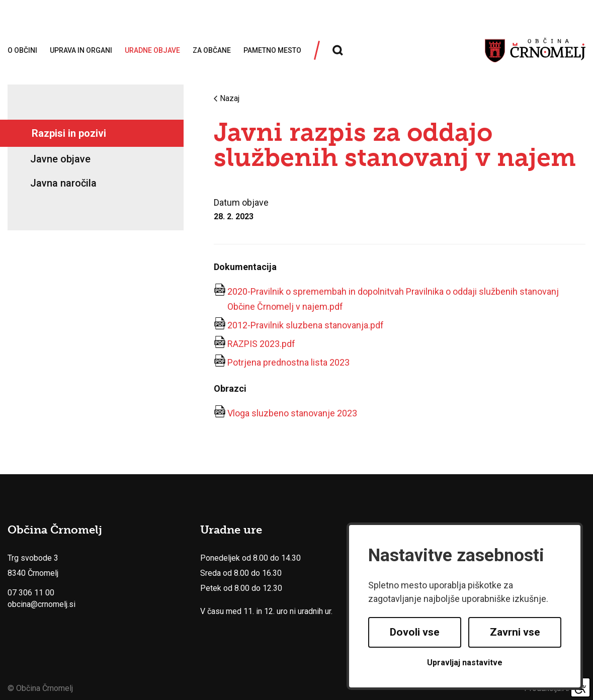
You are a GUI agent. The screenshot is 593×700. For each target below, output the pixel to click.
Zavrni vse (515, 632)
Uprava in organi (81, 50)
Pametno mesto (272, 50)
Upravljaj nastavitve (465, 663)
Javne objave (60, 159)
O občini (22, 50)
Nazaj (227, 99)
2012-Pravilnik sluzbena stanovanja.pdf (306, 325)
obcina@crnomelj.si (41, 604)
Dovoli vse (415, 632)
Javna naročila (63, 183)
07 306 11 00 (31, 593)
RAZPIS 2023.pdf (261, 344)
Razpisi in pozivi (69, 133)
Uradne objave (152, 50)
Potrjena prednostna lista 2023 (288, 362)
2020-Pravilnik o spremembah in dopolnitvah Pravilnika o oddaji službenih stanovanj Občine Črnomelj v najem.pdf (393, 299)
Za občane (212, 50)
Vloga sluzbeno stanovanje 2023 (292, 413)
